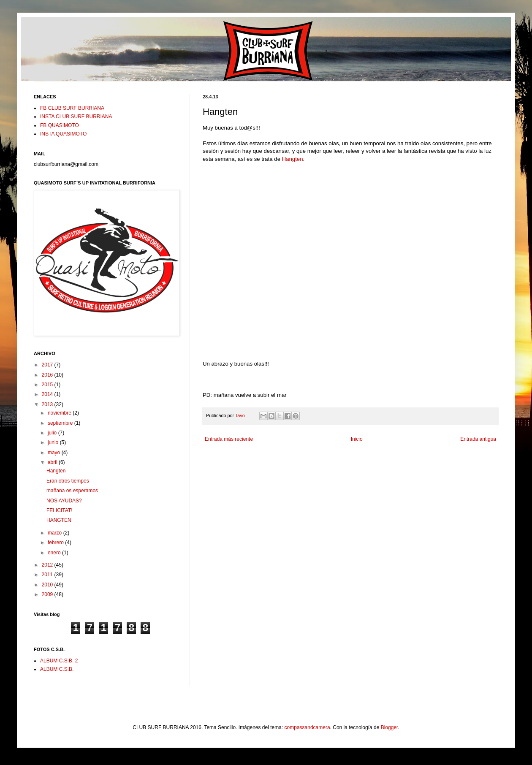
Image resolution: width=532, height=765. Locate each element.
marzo (56, 533)
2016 (48, 375)
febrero (56, 543)
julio (53, 433)
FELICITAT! (60, 510)
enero (55, 553)
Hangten (293, 159)
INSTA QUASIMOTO (63, 134)
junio (54, 442)
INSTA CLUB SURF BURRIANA (76, 117)
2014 (48, 394)
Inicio (357, 439)
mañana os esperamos (72, 491)
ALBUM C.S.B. (57, 669)
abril (53, 462)
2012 (48, 565)
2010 (48, 585)
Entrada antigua (478, 439)
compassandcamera (307, 727)
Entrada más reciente (229, 439)
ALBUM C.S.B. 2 (59, 661)
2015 (48, 385)
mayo (55, 453)
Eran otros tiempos (68, 481)
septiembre (61, 423)
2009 (48, 594)
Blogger (389, 727)
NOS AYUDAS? (64, 501)
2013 (48, 404)
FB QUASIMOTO (60, 125)
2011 (48, 575)
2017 (48, 365)
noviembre (60, 413)
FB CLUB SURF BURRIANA (72, 108)
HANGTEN (59, 520)
